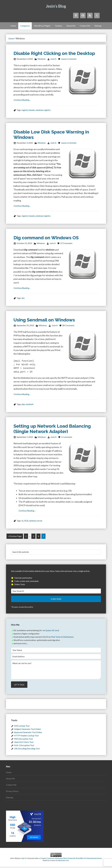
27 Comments (66, 244)
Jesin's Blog (56, 6)
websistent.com (63, 862)
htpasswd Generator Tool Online (28, 734)
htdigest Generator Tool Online (27, 730)
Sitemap (10, 799)
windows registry (43, 110)
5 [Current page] (43, 538)
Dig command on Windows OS (46, 238)
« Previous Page (15, 538)
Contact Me (12, 786)
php (23, 406)
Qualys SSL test (52, 632)
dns (23, 299)
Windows (42, 59)
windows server (36, 523)
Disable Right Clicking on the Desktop (54, 53)
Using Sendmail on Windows (44, 321)
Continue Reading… (23, 100)
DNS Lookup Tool (22, 727)
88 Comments (68, 327)
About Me (11, 780)
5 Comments (67, 439)
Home (9, 774)
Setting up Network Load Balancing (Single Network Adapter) (52, 430)
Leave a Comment (69, 59)
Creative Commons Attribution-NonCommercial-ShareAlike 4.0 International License (71, 860)
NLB (26, 523)
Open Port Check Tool (24, 743)
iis (23, 523)
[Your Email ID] (56, 593)
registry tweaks (28, 110)
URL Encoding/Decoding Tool (27, 750)
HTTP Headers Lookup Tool (26, 737)
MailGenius (68, 638)
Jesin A (24, 860)
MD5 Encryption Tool (23, 740)
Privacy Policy (13, 792)
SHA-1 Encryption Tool (24, 747)
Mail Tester (56, 638)
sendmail (29, 406)
